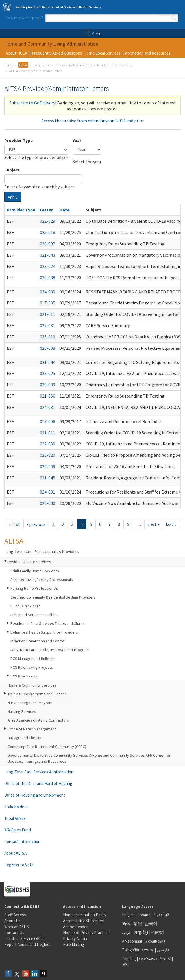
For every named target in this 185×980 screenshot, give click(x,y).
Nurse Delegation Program (30, 703)
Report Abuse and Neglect (28, 944)
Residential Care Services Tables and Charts (48, 623)
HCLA (23, 65)
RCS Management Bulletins (33, 659)
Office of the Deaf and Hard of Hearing (38, 783)
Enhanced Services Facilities (34, 615)
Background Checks (24, 738)
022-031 (47, 325)
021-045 (47, 478)
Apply (13, 197)
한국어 (151, 924)
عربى (127, 932)
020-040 (47, 503)
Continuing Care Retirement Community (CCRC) (47, 747)
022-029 (47, 221)
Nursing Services (22, 711)
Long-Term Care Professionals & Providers (63, 65)
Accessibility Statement (84, 921)
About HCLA (16, 53)
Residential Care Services (115, 65)
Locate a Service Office (24, 939)
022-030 (47, 444)
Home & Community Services (32, 685)
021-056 (47, 396)
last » (171, 524)
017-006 (47, 421)
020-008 (47, 348)
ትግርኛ (165, 959)
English (129, 915)
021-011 (47, 314)
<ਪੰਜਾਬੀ (158, 932)
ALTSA (14, 541)
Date (65, 210)
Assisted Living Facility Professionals (42, 580)
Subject (12, 170)
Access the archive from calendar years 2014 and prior (93, 121)
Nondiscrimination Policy (85, 915)
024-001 (47, 492)
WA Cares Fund (18, 830)
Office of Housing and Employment (35, 795)
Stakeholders (16, 807)
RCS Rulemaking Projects (32, 667)
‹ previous (36, 524)
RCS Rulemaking (24, 676)
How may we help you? (24, 18)
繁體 (138, 924)
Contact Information (22, 841)
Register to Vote (19, 865)
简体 (126, 924)
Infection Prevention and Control (38, 641)
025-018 (47, 232)
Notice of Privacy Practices (87, 933)
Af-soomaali (132, 941)
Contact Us (14, 933)
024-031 (47, 407)
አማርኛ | (149, 950)
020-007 (47, 244)
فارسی (163, 950)
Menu (93, 34)
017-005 (47, 303)
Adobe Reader (75, 927)
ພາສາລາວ (148, 959)
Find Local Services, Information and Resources (129, 53)
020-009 (47, 466)
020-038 (47, 278)
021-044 (47, 362)
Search (174, 18)
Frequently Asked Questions (57, 53)
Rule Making (74, 944)
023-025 (47, 373)
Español (144, 915)
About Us (12, 921)
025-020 (47, 455)
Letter (46, 210)
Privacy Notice (76, 939)
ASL (126, 965)
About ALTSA (15, 853)
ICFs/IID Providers (25, 606)
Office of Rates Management (32, 729)
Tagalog (129, 959)
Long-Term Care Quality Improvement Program (50, 650)
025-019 (47, 337)
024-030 (47, 292)
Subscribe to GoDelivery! (33, 103)
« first (14, 524)
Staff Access (15, 915)
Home (9, 65)
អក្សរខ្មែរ (141, 932)
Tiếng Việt (131, 950)
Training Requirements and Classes (37, 694)
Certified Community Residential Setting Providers (53, 597)
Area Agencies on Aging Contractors (38, 720)
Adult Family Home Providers (35, 571)
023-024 (47, 266)
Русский (162, 915)
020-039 (47, 385)
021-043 (47, 255)
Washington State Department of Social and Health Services (58, 7)
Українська (155, 941)
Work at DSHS (17, 927)
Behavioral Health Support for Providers (44, 632)
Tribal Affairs (15, 818)
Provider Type (18, 140)
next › (153, 524)
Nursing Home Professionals (34, 588)
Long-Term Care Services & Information (39, 772)
